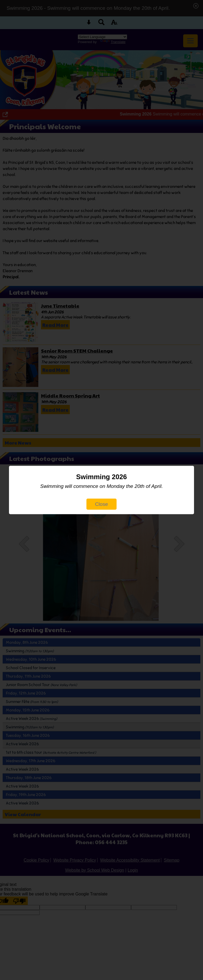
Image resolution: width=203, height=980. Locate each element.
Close (101, 504)
